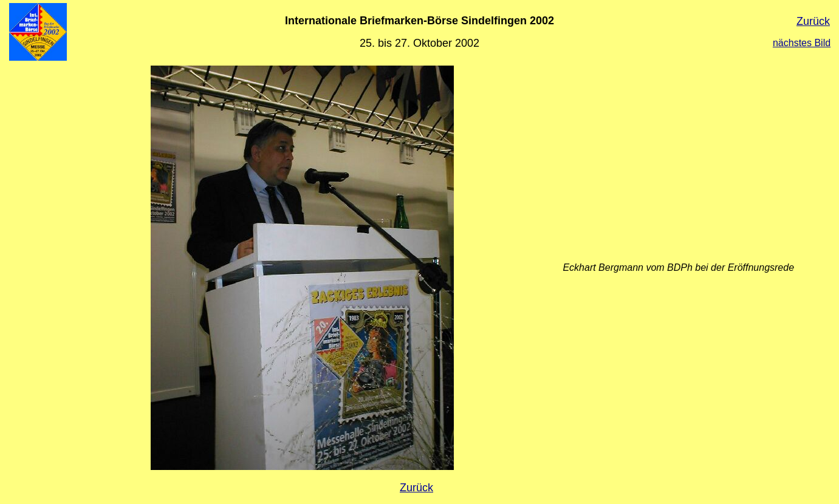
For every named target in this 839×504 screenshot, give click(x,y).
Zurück (813, 21)
